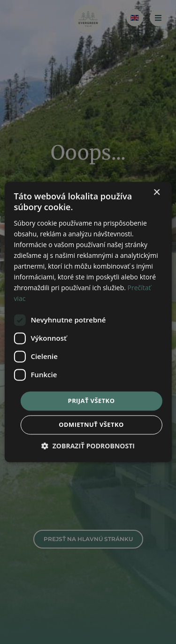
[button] (88, 446)
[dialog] (88, 322)
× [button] (157, 193)
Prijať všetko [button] (92, 401)
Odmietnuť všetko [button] (91, 425)
